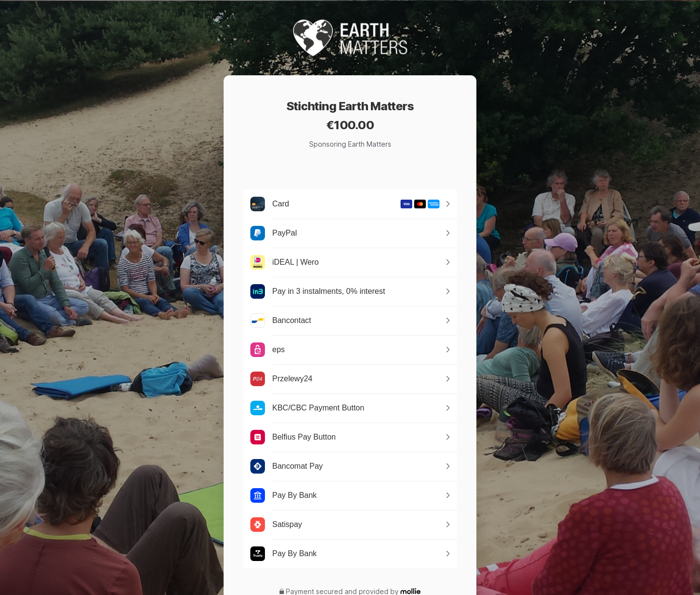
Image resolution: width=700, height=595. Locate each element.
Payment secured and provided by (342, 592)
